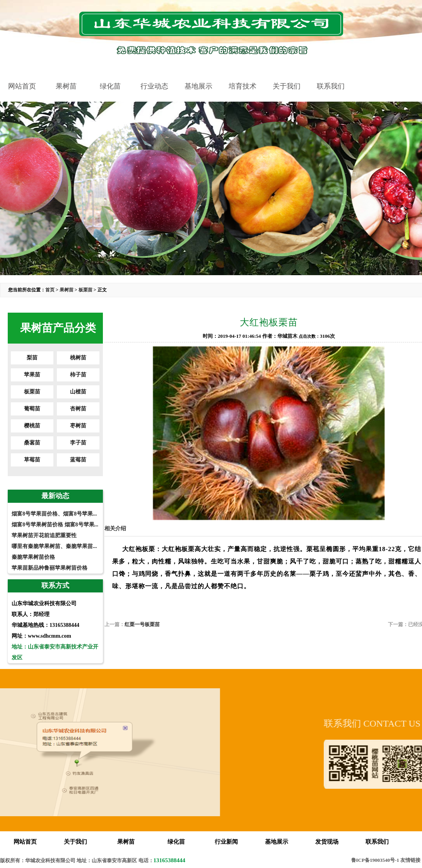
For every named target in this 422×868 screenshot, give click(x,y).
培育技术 (243, 86)
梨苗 (32, 358)
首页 (50, 290)
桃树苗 (78, 358)
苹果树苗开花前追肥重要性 (44, 535)
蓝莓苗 (78, 460)
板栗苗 (85, 290)
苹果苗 (32, 375)
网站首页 (22, 86)
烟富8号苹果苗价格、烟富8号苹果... (54, 514)
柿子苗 (78, 375)
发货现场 (327, 842)
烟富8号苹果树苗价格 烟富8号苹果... (55, 525)
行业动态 (154, 86)
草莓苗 (32, 460)
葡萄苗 (32, 409)
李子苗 (78, 443)
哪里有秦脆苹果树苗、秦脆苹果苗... (54, 546)
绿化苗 (110, 86)
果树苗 (66, 86)
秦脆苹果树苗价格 (33, 557)
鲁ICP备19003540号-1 (375, 860)
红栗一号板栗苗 (142, 624)
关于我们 (287, 86)
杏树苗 (78, 409)
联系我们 (331, 86)
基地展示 (198, 86)
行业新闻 (226, 842)
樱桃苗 (32, 426)
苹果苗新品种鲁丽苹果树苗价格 (50, 568)
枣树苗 (78, 426)
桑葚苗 (32, 443)
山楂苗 (78, 392)
